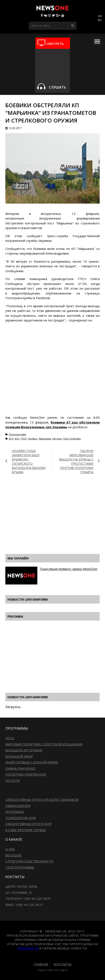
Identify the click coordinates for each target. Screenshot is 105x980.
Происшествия (17, 434)
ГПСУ (24, 439)
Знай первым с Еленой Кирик (32, 762)
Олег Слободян (72, 439)
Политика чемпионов (26, 774)
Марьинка (45, 439)
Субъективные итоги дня (28, 824)
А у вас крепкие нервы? (26, 830)
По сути (12, 780)
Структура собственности (29, 861)
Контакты (63, 964)
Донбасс (33, 439)
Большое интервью (24, 750)
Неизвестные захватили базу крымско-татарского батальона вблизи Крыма (29, 461)
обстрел (57, 439)
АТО (11, 439)
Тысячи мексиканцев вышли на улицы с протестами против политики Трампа (76, 461)
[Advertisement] (55, 517)
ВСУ (17, 439)
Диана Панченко (20, 768)
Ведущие (13, 855)
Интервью (15, 812)
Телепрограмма (20, 867)
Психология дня (21, 818)
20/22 (10, 738)
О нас (10, 849)
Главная (41, 964)
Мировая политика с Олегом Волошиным (44, 744)
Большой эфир (19, 756)
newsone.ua (28, 948)
